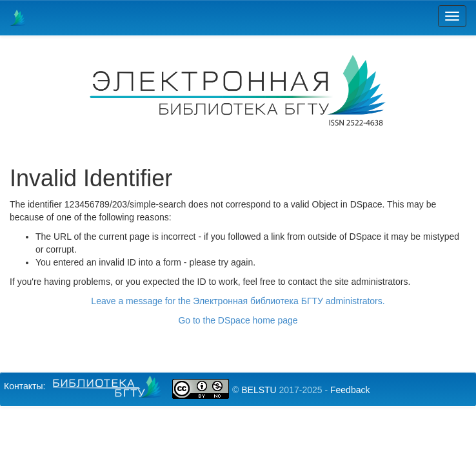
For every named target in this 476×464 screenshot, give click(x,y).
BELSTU (259, 390)
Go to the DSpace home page (238, 320)
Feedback (350, 390)
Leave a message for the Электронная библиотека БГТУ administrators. (238, 301)
